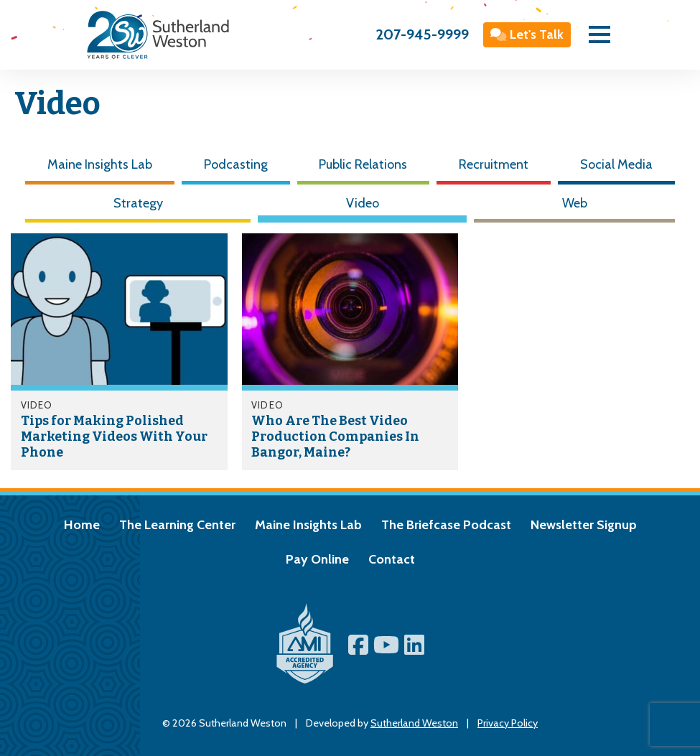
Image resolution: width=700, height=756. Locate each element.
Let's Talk (527, 34)
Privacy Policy (508, 723)
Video (363, 203)
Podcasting (236, 164)
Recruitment (494, 164)
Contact (392, 559)
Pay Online (317, 559)
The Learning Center (177, 525)
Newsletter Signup (584, 525)
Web (575, 203)
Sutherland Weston (414, 723)
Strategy (138, 203)
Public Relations (363, 164)
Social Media (616, 164)
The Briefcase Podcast (446, 525)
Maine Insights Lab (100, 164)
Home (82, 525)
